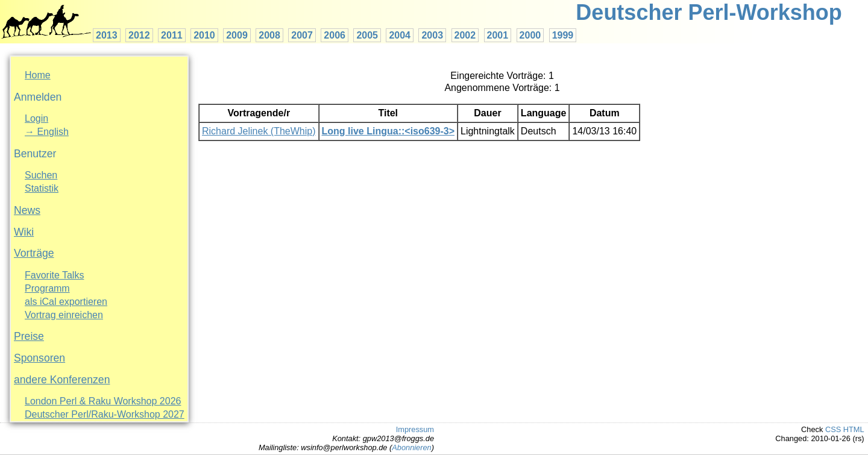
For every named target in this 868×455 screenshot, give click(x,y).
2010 (204, 35)
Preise (29, 336)
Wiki (24, 232)
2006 (335, 35)
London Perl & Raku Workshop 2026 (103, 401)
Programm (47, 288)
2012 (139, 35)
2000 (530, 35)
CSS (833, 429)
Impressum (415, 429)
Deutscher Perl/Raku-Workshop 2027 (105, 414)
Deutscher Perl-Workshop (709, 12)
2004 (400, 35)
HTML (854, 429)
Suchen (41, 175)
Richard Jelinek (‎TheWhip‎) (259, 131)
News (27, 210)
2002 (465, 35)
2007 (302, 35)
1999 (563, 35)
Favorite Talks (54, 275)
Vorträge (34, 253)
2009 (237, 35)
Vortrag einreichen (64, 315)
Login (36, 118)
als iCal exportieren (66, 302)
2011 (172, 35)
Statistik (42, 188)
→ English (47, 132)
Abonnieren (411, 447)
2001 (498, 35)
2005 (367, 35)
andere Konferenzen (62, 380)
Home (38, 75)
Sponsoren (39, 358)
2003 (432, 35)
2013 (107, 35)
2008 (269, 35)
